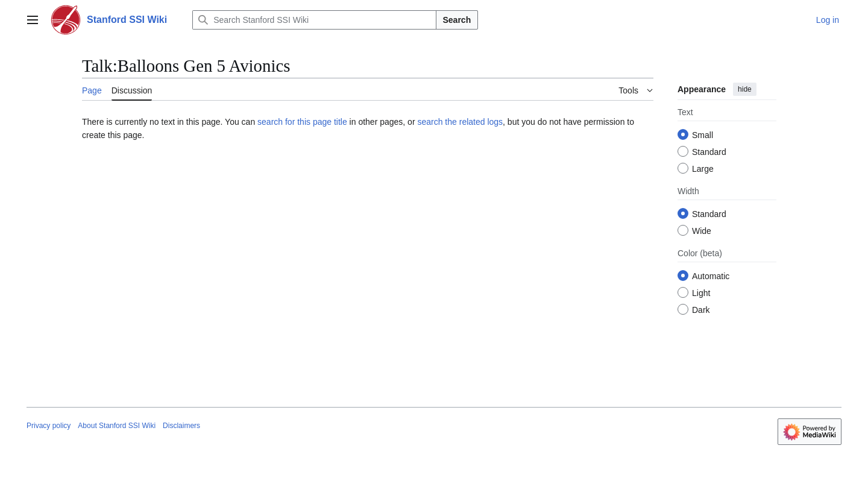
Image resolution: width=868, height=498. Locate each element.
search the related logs (460, 122)
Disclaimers (181, 426)
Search (457, 20)
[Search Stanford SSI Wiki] (314, 20)
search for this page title (302, 122)
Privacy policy (49, 426)
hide (745, 89)
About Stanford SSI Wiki (117, 426)
